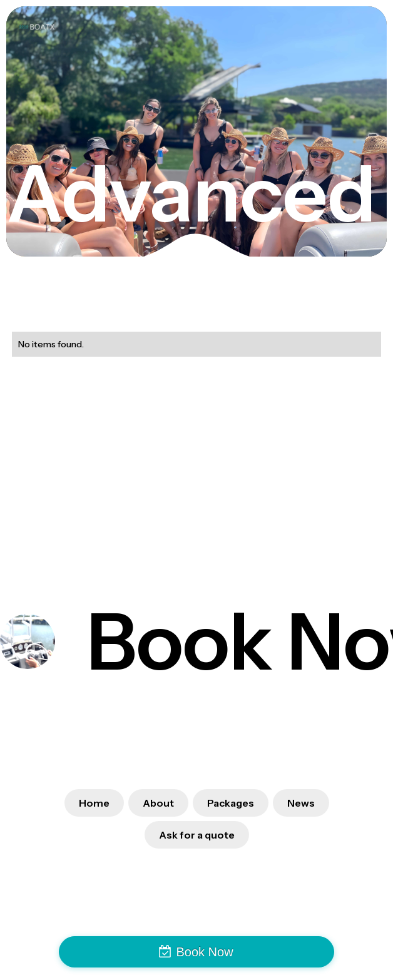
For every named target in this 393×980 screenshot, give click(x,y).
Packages (231, 803)
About (158, 803)
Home (94, 803)
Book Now (204, 952)
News (301, 803)
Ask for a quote (197, 835)
